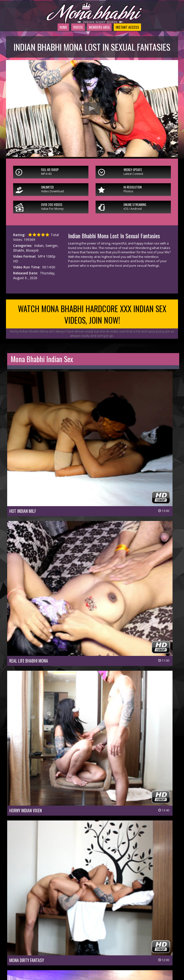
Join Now (57, 944)
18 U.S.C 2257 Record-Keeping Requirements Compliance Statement (93, 958)
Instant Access (130, 41)
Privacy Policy (76, 951)
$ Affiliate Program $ (147, 944)
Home (50, 41)
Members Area (95, 41)
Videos (68, 41)
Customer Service (82, 944)
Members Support (113, 944)
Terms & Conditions (106, 951)
